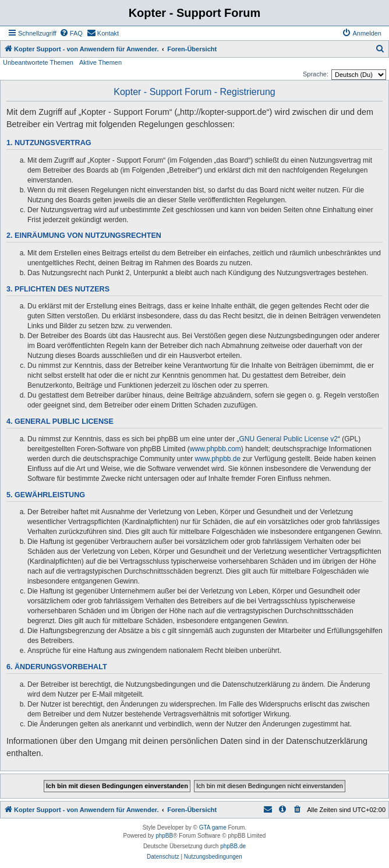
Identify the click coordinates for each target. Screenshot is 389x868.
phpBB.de (233, 846)
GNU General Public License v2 (289, 439)
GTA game (213, 827)
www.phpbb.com (215, 449)
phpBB (164, 836)
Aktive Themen (100, 62)
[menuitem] (71, 33)
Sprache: (316, 74)
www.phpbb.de (218, 459)
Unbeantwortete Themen (38, 62)
